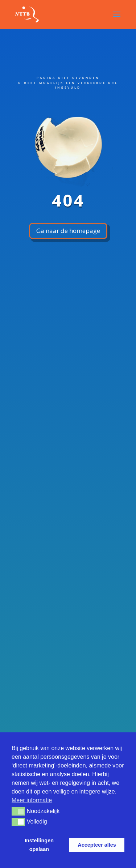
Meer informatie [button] (32, 800)
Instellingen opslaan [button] (39, 845)
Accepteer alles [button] (97, 845)
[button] (18, 811)
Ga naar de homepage (68, 231)
